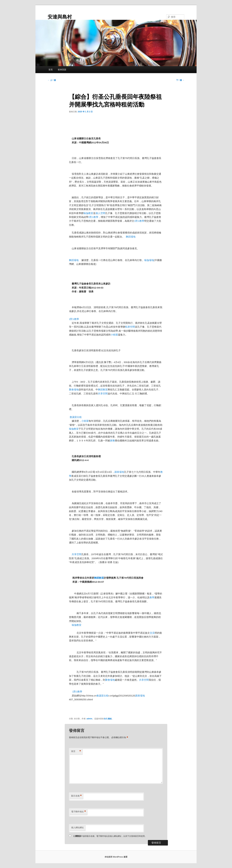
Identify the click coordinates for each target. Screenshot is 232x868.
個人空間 (100, 213)
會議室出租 (76, 417)
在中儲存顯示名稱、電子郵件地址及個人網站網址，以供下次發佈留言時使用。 (110, 836)
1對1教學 (93, 217)
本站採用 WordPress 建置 (116, 857)
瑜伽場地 (149, 260)
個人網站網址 (77, 828)
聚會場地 (74, 390)
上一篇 (52, 80)
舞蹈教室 (103, 390)
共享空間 (103, 394)
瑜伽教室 (88, 213)
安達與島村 (60, 17)
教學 (152, 597)
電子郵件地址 (79, 812)
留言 (76, 751)
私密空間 (130, 327)
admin (89, 719)
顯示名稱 (76, 796)
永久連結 (108, 719)
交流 (152, 633)
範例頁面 (62, 70)
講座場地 (119, 472)
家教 (112, 441)
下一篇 (180, 80)
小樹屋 (114, 335)
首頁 (51, 70)
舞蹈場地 (131, 237)
